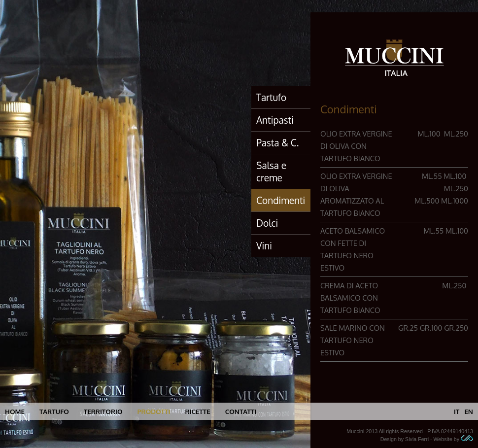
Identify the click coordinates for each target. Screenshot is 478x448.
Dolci (267, 223)
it (457, 411)
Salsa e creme (271, 171)
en (469, 411)
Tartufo (271, 97)
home (15, 411)
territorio (103, 411)
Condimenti (281, 200)
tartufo (54, 411)
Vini (264, 245)
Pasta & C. (277, 142)
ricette (197, 411)
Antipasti (275, 120)
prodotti (154, 411)
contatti (241, 411)
